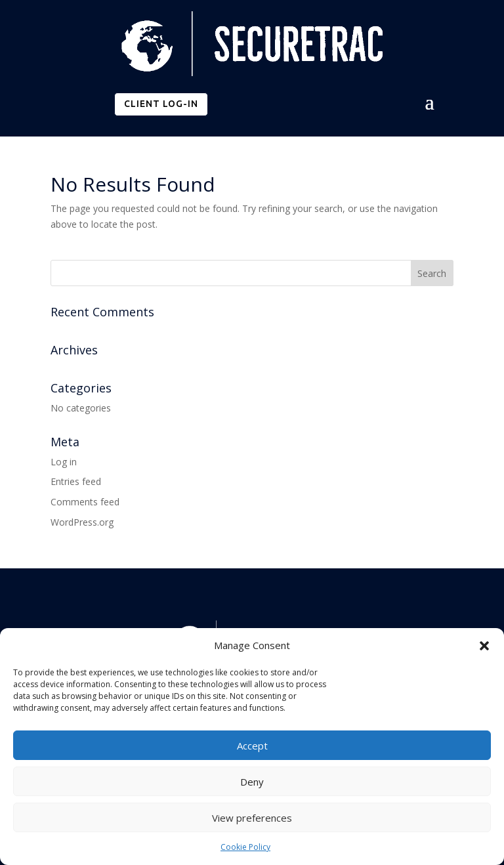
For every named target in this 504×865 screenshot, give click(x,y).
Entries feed (76, 481)
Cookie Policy (245, 847)
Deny (252, 782)
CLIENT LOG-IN (161, 104)
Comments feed (85, 502)
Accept (252, 746)
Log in (64, 462)
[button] (484, 646)
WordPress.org (82, 522)
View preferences (252, 818)
